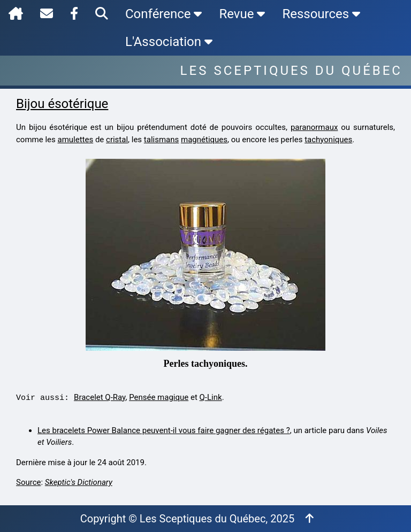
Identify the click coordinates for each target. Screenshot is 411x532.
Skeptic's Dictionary (79, 482)
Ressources (321, 14)
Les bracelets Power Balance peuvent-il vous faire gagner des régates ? (164, 430)
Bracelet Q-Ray (100, 397)
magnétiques (204, 140)
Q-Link (211, 397)
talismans (161, 140)
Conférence (163, 14)
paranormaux (314, 127)
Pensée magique (159, 397)
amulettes (75, 140)
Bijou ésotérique (62, 104)
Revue (242, 14)
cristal (117, 140)
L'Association (169, 42)
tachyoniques (328, 140)
